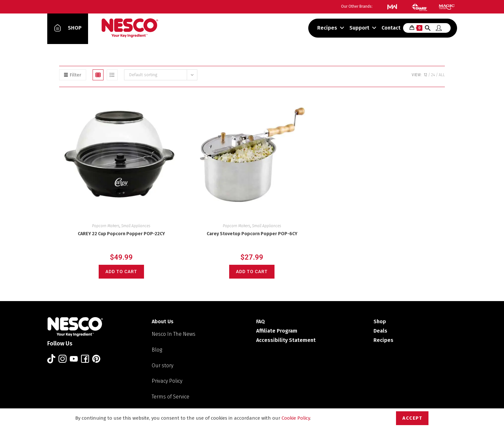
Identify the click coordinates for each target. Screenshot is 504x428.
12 (425, 75)
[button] (428, 29)
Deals (380, 331)
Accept (412, 418)
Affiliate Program (277, 331)
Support (363, 28)
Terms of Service (171, 397)
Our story (162, 366)
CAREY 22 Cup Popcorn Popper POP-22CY (121, 234)
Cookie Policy (296, 418)
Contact (391, 28)
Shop (380, 321)
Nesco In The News (174, 334)
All (442, 75)
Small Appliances (136, 226)
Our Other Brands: (357, 6)
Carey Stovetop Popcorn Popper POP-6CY (252, 234)
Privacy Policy (167, 381)
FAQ (261, 321)
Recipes (331, 28)
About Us (163, 321)
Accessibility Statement (286, 340)
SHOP (75, 28)
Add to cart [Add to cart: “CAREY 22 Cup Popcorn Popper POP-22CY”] (121, 272)
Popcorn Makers (106, 226)
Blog (157, 350)
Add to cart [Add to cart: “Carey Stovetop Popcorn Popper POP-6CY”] (252, 272)
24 (433, 75)
